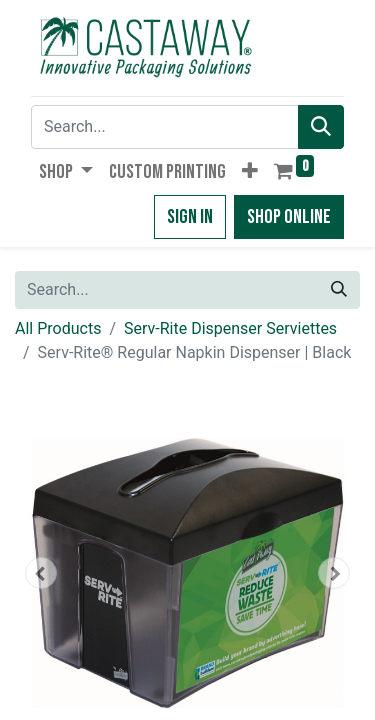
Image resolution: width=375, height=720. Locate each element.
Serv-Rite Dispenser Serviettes (230, 328)
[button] (250, 172)
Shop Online (289, 217)
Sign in (190, 217)
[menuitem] (167, 172)
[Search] (321, 127)
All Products (58, 328)
